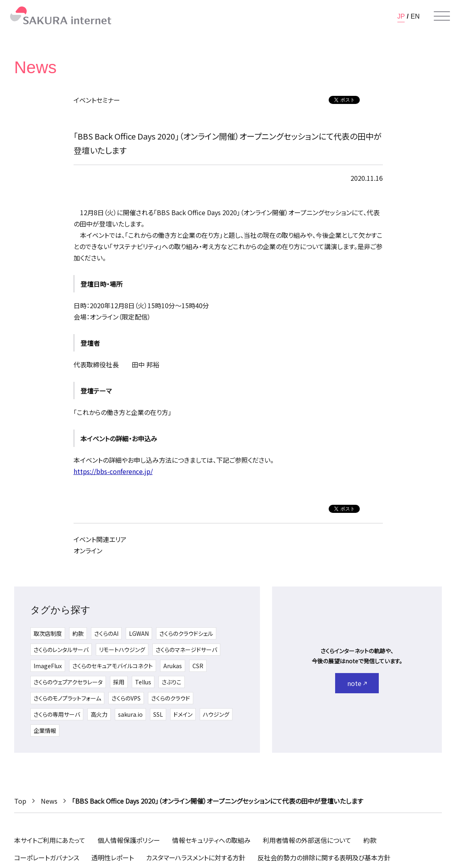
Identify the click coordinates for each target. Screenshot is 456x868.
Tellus (143, 682)
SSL (158, 714)
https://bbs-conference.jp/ (113, 471)
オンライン (88, 550)
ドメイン (183, 714)
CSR (198, 666)
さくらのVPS (126, 698)
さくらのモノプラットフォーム (67, 698)
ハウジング (216, 714)
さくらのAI (106, 633)
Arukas (173, 666)
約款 (78, 633)
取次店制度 (48, 633)
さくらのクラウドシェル (186, 633)
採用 (119, 682)
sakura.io (130, 714)
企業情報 (45, 730)
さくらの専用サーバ (57, 714)
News (49, 801)
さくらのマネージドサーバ (186, 650)
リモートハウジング (122, 650)
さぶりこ (172, 682)
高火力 (99, 714)
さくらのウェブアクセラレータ (68, 682)
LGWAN (139, 633)
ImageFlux (48, 666)
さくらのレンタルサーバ (61, 650)
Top (20, 801)
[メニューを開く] (442, 16)
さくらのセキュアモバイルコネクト (113, 666)
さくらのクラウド (171, 698)
